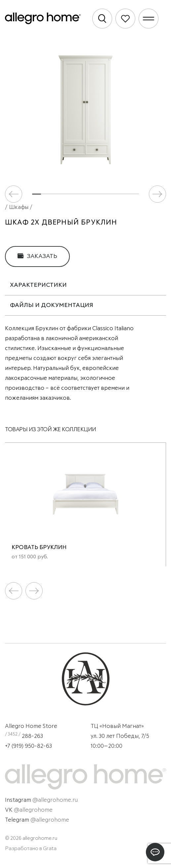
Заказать (37, 256)
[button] (157, 194)
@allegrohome (33, 810)
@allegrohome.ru (55, 800)
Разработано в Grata (31, 848)
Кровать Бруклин (39, 548)
